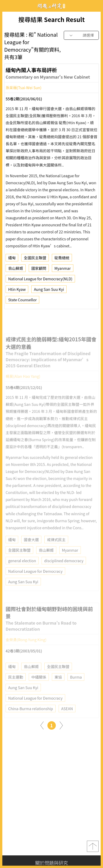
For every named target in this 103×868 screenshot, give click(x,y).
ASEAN (67, 715)
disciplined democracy (64, 567)
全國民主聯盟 (35, 259)
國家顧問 (39, 270)
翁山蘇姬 (16, 270)
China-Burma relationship (31, 715)
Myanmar (63, 270)
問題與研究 (52, 6)
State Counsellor (22, 301)
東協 (58, 684)
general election (22, 567)
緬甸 (12, 259)
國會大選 (31, 546)
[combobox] (81, 35)
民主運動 (16, 684)
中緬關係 (39, 684)
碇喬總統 (62, 259)
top (93, 846)
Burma (76, 684)
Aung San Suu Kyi (49, 291)
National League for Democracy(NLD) (40, 280)
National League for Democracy (35, 578)
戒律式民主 (56, 546)
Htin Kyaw (17, 291)
